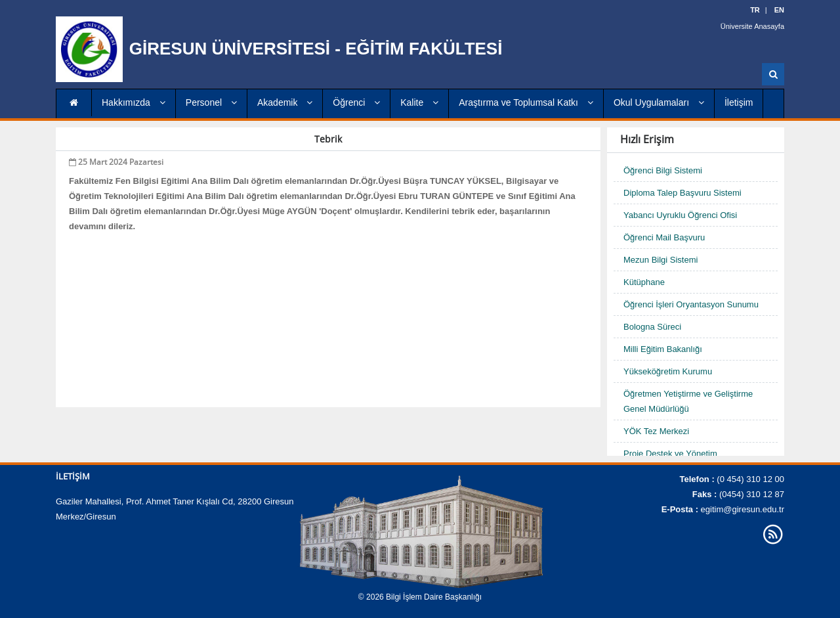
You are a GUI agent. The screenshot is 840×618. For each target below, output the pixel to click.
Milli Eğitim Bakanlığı (663, 349)
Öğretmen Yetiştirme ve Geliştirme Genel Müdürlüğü (688, 401)
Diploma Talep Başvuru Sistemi (682, 193)
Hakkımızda (134, 102)
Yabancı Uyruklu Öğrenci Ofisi (680, 215)
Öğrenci (356, 102)
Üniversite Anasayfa (752, 26)
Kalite (419, 102)
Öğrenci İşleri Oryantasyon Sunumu (691, 304)
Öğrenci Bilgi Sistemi (663, 170)
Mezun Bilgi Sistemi (661, 260)
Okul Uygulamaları (659, 102)
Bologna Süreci (652, 327)
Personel (211, 102)
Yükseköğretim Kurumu (668, 371)
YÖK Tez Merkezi (656, 431)
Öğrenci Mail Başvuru (664, 237)
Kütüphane (644, 282)
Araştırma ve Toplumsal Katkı (526, 102)
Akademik (285, 102)
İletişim (739, 102)
